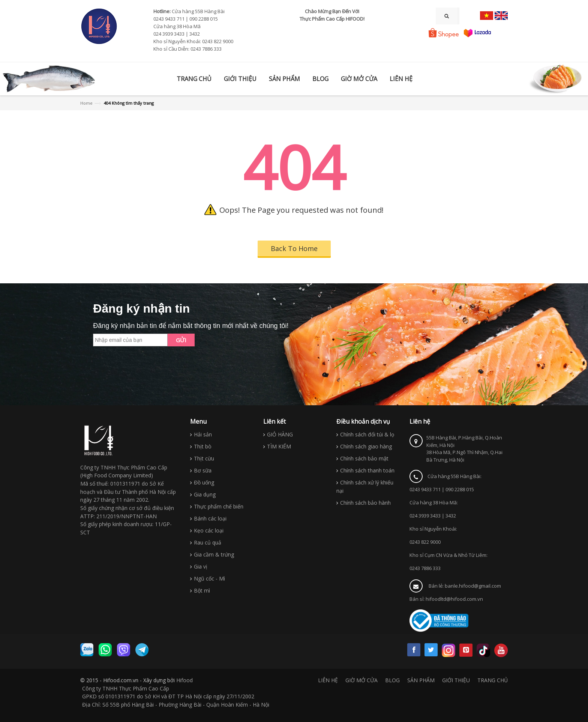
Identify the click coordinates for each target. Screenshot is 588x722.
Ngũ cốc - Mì (209, 578)
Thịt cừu (204, 458)
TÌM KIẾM (279, 446)
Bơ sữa (203, 470)
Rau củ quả (208, 542)
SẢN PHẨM (421, 680)
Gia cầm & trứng (214, 554)
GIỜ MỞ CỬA (361, 680)
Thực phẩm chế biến (219, 506)
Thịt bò (203, 446)
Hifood (184, 680)
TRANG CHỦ (493, 680)
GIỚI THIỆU (456, 680)
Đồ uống (204, 482)
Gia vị (201, 566)
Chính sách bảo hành (365, 503)
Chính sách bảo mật (364, 458)
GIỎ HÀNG (280, 434)
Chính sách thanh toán (367, 470)
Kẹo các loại (209, 530)
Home (86, 103)
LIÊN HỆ (328, 680)
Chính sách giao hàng (366, 446)
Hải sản (203, 434)
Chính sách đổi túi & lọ (367, 434)
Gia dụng (205, 494)
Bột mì (202, 590)
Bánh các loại (210, 518)
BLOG (392, 680)
